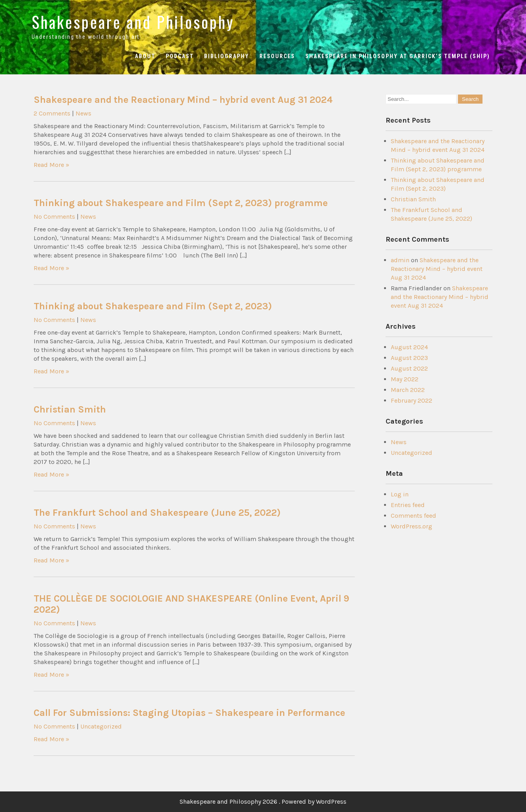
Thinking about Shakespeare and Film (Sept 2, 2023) (153, 306)
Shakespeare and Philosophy (133, 22)
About (145, 56)
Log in (400, 494)
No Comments (54, 217)
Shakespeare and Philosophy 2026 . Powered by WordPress (263, 802)
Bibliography (227, 56)
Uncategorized (101, 726)
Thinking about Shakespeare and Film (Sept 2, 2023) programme (181, 203)
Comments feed (413, 516)
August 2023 (409, 358)
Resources (277, 56)
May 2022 (405, 379)
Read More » (51, 165)
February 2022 (412, 400)
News (83, 113)
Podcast (180, 56)
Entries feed (408, 505)
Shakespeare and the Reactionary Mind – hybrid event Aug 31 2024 (183, 100)
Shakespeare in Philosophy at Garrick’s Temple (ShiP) (398, 56)
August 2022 (409, 368)
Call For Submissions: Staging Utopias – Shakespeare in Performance (189, 713)
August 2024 (409, 347)
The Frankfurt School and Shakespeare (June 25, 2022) (157, 513)
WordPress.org (412, 526)
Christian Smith (70, 409)
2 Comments (52, 113)
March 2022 (408, 390)
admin (400, 260)
